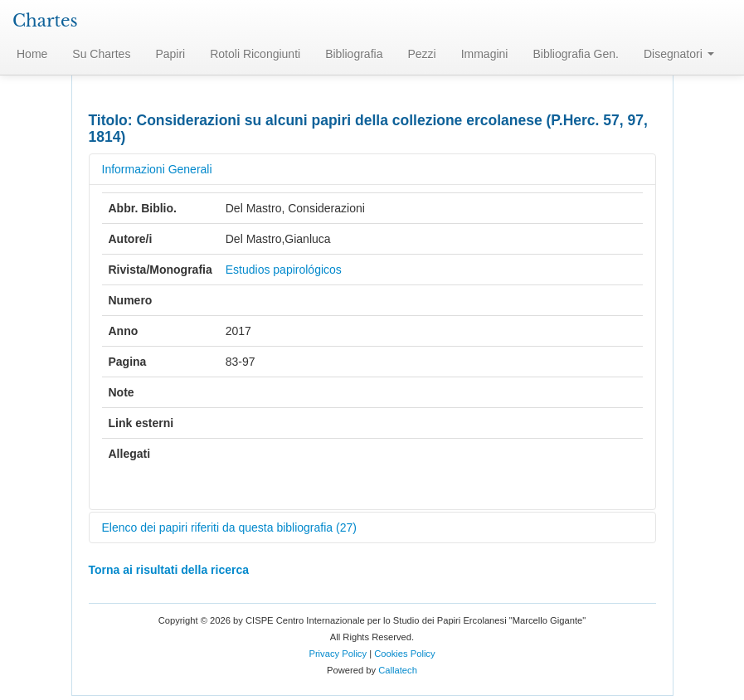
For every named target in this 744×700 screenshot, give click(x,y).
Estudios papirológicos (284, 270)
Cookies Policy (404, 654)
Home (32, 54)
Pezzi (421, 54)
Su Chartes (101, 54)
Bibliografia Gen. (576, 54)
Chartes (45, 21)
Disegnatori (679, 54)
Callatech (398, 670)
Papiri (170, 54)
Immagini (485, 54)
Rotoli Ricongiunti (255, 54)
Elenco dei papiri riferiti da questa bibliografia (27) (229, 527)
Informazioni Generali (157, 169)
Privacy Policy (338, 654)
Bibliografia (354, 54)
